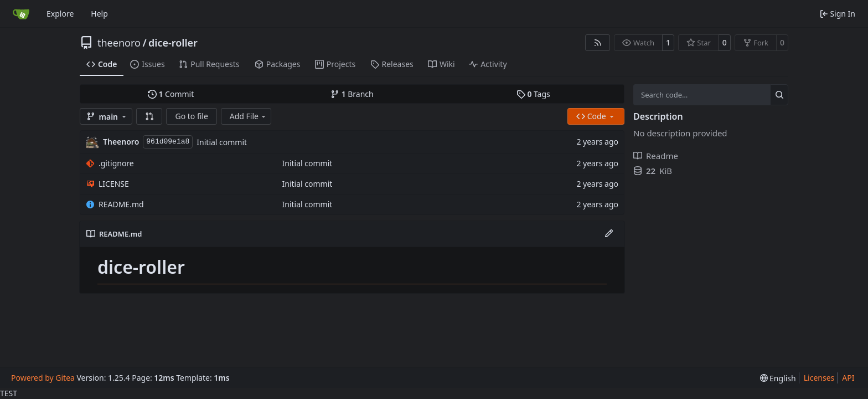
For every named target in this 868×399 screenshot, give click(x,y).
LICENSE (114, 184)
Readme (656, 156)
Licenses (819, 378)
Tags (533, 94)
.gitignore (116, 163)
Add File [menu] (249, 116)
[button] (149, 116)
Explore (60, 14)
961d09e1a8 (168, 142)
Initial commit (222, 142)
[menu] (778, 378)
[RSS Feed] (598, 43)
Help (99, 14)
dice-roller (173, 43)
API (848, 378)
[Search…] (779, 95)
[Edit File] (609, 234)
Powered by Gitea (43, 378)
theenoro (119, 43)
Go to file (191, 116)
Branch (352, 94)
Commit (171, 94)
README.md (121, 204)
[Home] (21, 14)
